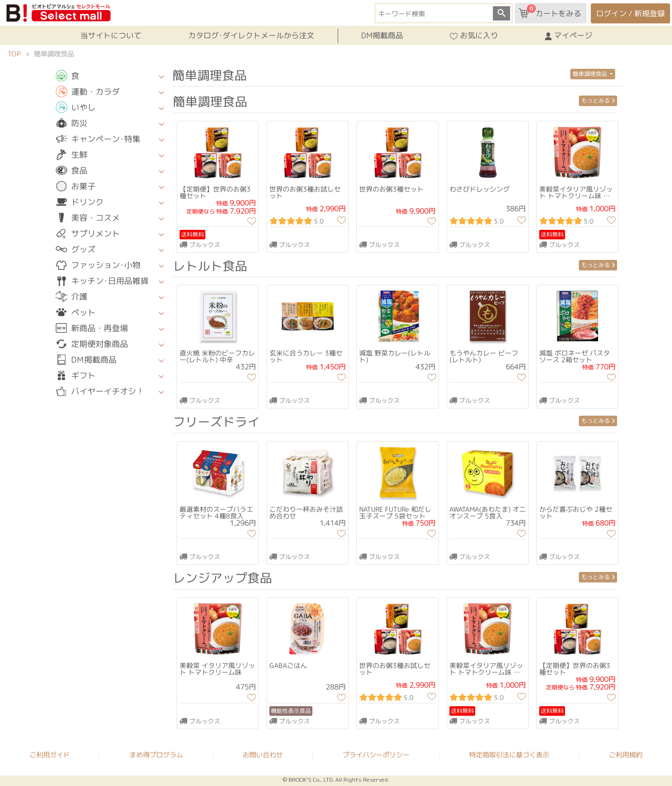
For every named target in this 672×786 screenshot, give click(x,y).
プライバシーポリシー (376, 755)
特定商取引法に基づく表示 (509, 755)
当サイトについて (110, 35)
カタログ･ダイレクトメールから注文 (251, 35)
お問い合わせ (263, 754)
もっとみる (598, 101)
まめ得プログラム (156, 754)
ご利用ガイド (50, 754)
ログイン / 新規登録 (630, 13)
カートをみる (550, 11)
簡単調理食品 (591, 74)
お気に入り (474, 36)
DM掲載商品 (382, 35)
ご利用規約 (626, 755)
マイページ (569, 36)
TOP (14, 54)
